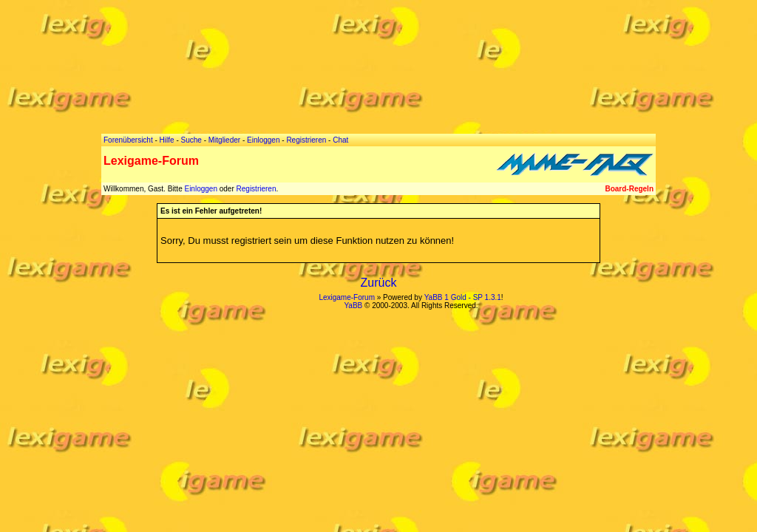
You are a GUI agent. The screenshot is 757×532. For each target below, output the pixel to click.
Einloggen (200, 189)
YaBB (353, 306)
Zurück (379, 283)
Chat (340, 140)
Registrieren (257, 189)
